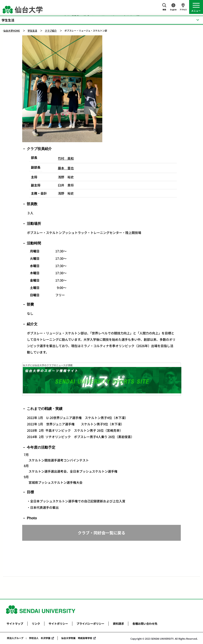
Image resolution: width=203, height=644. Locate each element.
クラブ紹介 (51, 30)
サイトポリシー (58, 624)
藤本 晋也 (66, 168)
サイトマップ (15, 624)
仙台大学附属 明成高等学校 (77, 638)
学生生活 (32, 30)
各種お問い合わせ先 (145, 624)
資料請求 (118, 624)
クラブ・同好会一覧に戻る (101, 533)
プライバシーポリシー (90, 624)
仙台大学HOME (12, 30)
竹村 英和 (66, 158)
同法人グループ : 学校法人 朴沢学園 (29, 638)
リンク (36, 624)
